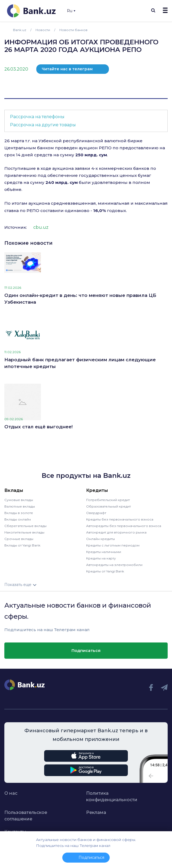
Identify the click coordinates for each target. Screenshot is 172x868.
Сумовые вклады (19, 500)
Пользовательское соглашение (26, 816)
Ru (71, 11)
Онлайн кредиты (100, 539)
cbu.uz (41, 227)
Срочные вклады (19, 539)
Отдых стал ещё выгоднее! (38, 427)
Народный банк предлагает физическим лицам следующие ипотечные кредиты (80, 363)
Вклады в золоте (19, 513)
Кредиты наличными (104, 552)
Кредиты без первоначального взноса (120, 519)
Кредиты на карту (101, 558)
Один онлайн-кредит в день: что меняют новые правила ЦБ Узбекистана (80, 299)
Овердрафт (96, 513)
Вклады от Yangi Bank (22, 545)
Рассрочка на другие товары (43, 125)
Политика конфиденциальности (112, 796)
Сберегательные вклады (25, 526)
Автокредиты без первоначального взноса (124, 526)
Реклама (96, 812)
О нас (11, 793)
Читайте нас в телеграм (67, 69)
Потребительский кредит (108, 500)
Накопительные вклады (24, 532)
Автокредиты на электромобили (114, 565)
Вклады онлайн (18, 519)
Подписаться (86, 650)
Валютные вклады (20, 506)
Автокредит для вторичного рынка (116, 532)
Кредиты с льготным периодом (113, 545)
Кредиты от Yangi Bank (105, 571)
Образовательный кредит (108, 506)
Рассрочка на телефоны (37, 117)
